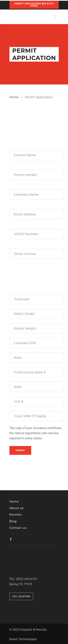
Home (14, 97)
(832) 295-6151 (27, 579)
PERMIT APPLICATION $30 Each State (34, 5)
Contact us (18, 528)
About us (17, 508)
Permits (16, 515)
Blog (13, 521)
